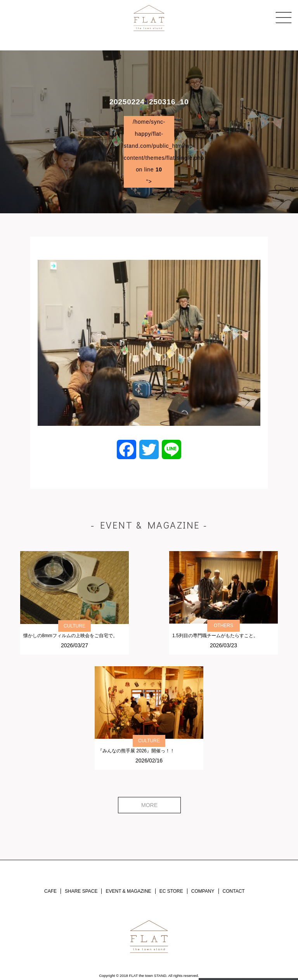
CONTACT (234, 891)
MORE (149, 805)
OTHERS (223, 626)
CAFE (50, 891)
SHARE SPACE (81, 891)
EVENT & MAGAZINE (128, 891)
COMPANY (203, 891)
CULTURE (74, 626)
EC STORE (171, 891)
